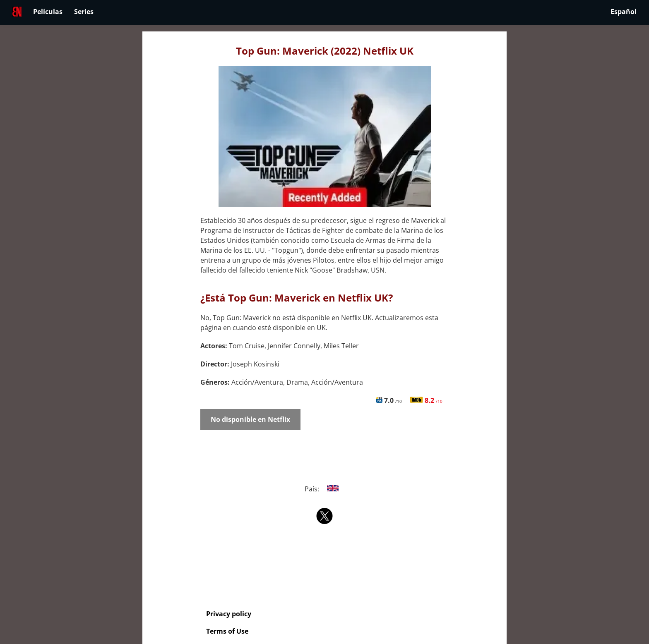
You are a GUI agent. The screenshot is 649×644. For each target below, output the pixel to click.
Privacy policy (229, 614)
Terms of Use (227, 631)
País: (325, 489)
